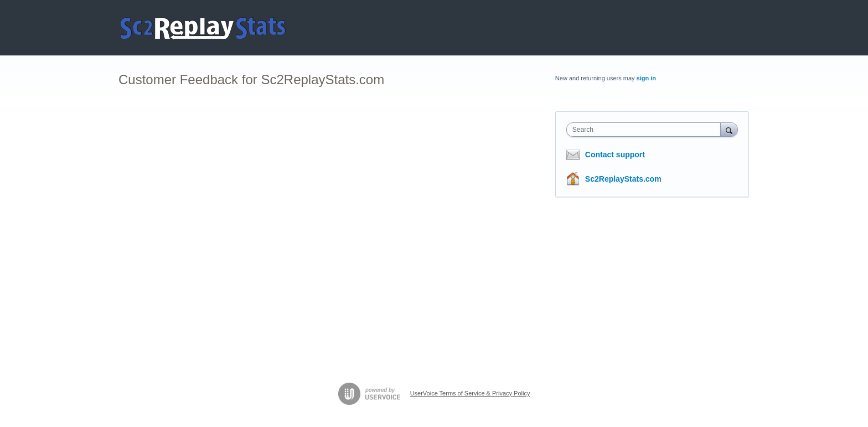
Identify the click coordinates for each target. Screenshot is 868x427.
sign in (646, 78)
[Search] (729, 129)
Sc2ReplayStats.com (623, 179)
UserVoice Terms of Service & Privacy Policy (470, 393)
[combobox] (646, 130)
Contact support (615, 155)
